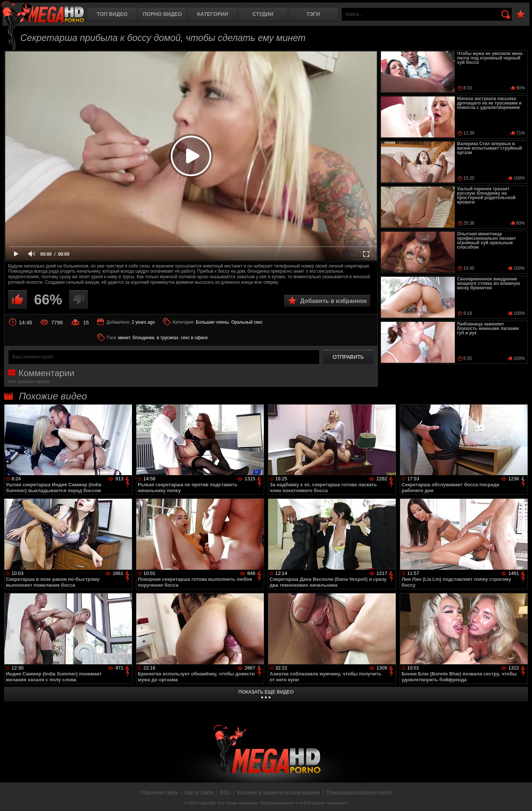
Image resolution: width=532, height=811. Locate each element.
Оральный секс (247, 322)
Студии (263, 14)
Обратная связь (159, 793)
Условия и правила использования (278, 793)
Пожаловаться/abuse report (359, 793)
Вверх (521, 797)
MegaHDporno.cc (42, 13)
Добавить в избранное (334, 301)
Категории (213, 14)
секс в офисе (194, 338)
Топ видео (112, 14)
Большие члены (212, 322)
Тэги (313, 14)
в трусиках (168, 338)
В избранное (521, 15)
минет (124, 338)
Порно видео (163, 14)
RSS (225, 793)
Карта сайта (199, 793)
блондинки (143, 338)
